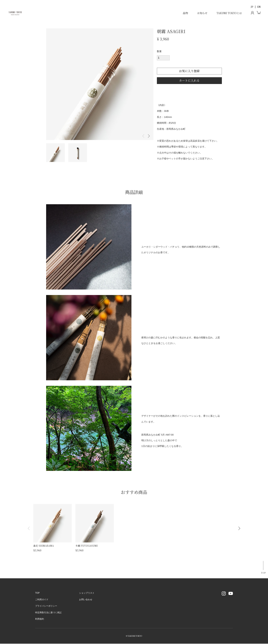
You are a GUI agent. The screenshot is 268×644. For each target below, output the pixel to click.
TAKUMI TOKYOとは (229, 13)
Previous (143, 136)
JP (252, 7)
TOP (262, 573)
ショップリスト (87, 593)
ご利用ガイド (42, 600)
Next (149, 136)
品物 (185, 13)
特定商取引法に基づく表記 (48, 613)
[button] (29, 529)
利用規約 (40, 619)
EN (259, 7)
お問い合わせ (86, 600)
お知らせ (202, 13)
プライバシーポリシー (46, 606)
